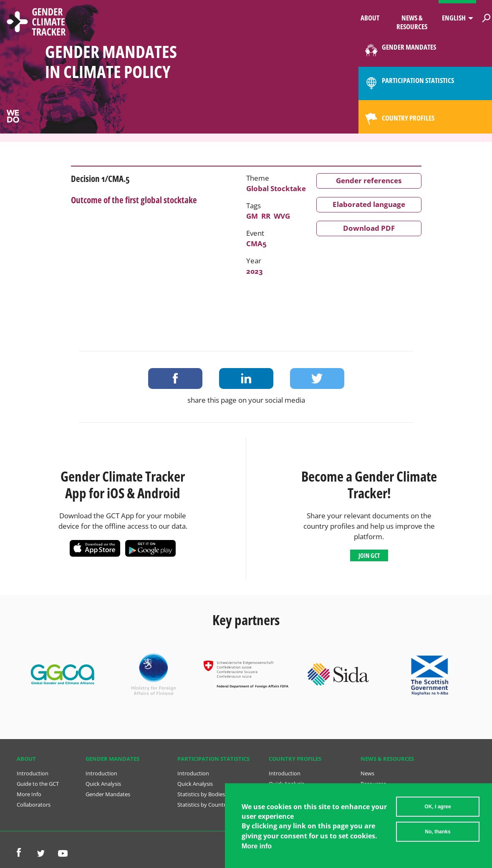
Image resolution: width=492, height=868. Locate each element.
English (454, 18)
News (367, 773)
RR (266, 216)
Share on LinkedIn (246, 378)
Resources (373, 784)
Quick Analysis (103, 784)
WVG (282, 216)
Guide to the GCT (38, 784)
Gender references (369, 180)
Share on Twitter (317, 378)
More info (257, 848)
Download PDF (369, 228)
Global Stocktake (276, 188)
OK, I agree (438, 809)
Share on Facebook (175, 378)
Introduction (33, 773)
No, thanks (438, 834)
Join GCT (369, 555)
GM (252, 216)
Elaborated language (369, 204)
